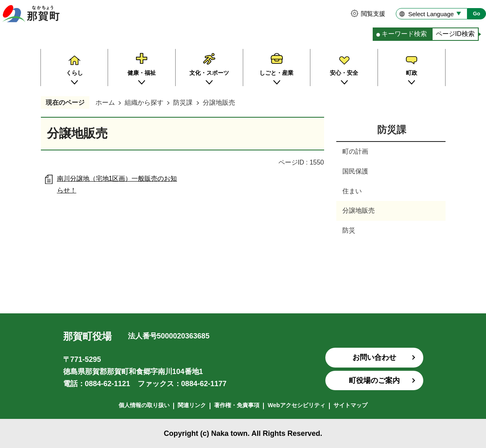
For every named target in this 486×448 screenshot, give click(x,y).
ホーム (105, 102)
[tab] (402, 34)
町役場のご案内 (374, 380)
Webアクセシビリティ (296, 405)
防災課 (183, 102)
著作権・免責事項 (237, 405)
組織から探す (144, 102)
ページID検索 (455, 34)
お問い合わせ (374, 357)
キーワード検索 (404, 34)
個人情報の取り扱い (144, 405)
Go (477, 14)
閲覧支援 (373, 14)
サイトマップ (350, 405)
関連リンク (192, 405)
